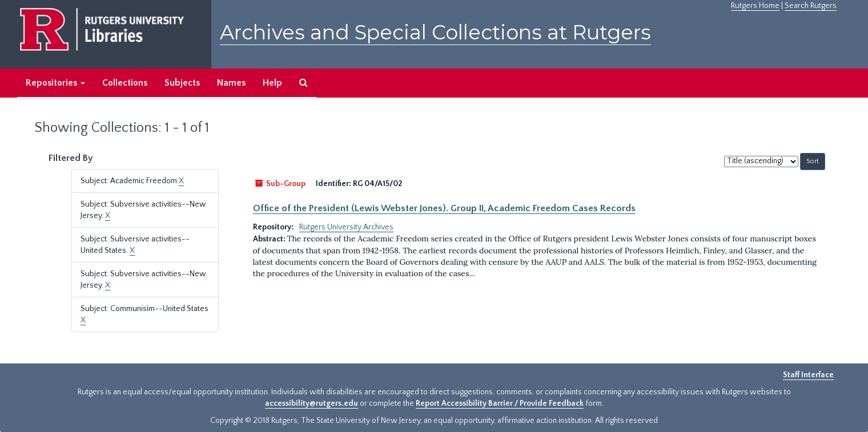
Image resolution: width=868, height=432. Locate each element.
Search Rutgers (811, 6)
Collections (125, 83)
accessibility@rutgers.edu (312, 403)
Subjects (182, 83)
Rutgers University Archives (346, 227)
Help (272, 83)
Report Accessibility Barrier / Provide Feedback (500, 403)
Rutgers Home (755, 6)
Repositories (55, 83)
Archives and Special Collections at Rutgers (435, 32)
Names (231, 83)
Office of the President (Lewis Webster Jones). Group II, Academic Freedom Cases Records (444, 208)
